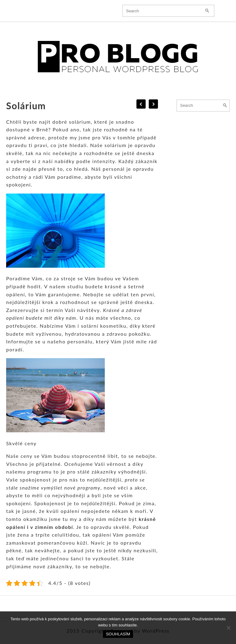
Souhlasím (118, 634)
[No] (228, 628)
